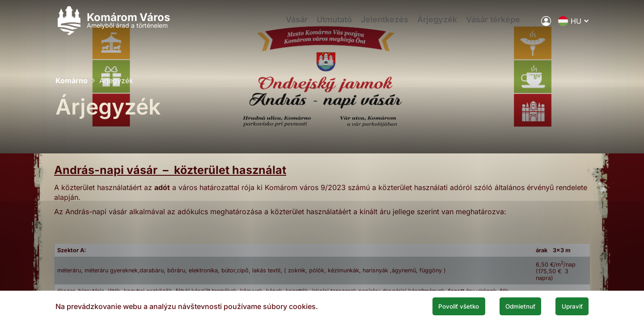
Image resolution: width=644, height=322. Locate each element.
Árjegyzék (440, 25)
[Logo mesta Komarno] (113, 25)
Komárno (72, 80)
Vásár (286, 25)
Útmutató (328, 25)
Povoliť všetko (430, 305)
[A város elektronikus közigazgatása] (546, 25)
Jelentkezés (383, 25)
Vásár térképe (501, 25)
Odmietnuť (504, 305)
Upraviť (567, 305)
